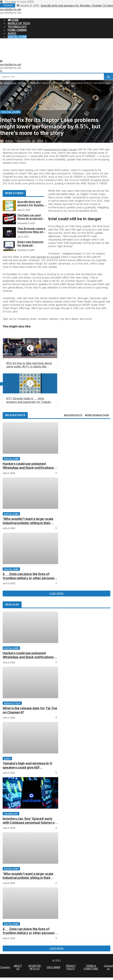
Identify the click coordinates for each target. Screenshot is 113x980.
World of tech (12, 703)
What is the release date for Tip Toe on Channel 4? (30, 710)
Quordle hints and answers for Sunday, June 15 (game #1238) (31, 204)
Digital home (10, 83)
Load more (56, 593)
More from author (97, 415)
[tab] (73, 415)
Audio (7, 758)
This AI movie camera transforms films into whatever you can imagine (31, 230)
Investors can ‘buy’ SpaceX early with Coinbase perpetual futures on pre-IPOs (29, 821)
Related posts (73, 415)
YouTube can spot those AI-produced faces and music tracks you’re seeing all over (31, 217)
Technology (11, 814)
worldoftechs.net (11, 9)
